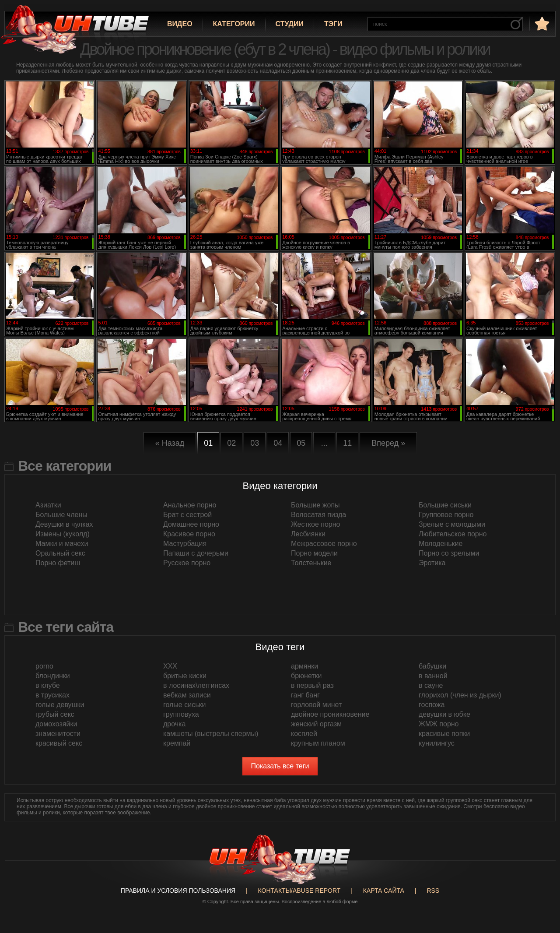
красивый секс (59, 743)
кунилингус (437, 743)
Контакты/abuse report (299, 891)
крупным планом (318, 743)
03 (255, 443)
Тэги (333, 24)
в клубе (48, 685)
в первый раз (312, 685)
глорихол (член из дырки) (460, 695)
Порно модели (314, 553)
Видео (180, 24)
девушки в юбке (444, 714)
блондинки (53, 676)
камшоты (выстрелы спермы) (211, 734)
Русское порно (187, 563)
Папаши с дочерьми (196, 553)
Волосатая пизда (318, 515)
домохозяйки (56, 724)
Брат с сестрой (187, 515)
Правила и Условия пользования (178, 891)
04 (278, 443)
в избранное (541, 23)
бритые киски (185, 676)
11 (347, 443)
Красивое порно (189, 534)
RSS (433, 891)
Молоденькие (441, 544)
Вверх (540, 877)
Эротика (432, 563)
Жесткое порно (315, 524)
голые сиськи (184, 705)
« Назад (170, 443)
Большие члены (61, 515)
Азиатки (48, 505)
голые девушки (60, 705)
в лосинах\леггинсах (196, 685)
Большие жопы (315, 505)
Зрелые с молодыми (452, 524)
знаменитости (58, 734)
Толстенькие (311, 563)
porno (44, 666)
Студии (290, 24)
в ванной (433, 676)
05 (301, 443)
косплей (304, 734)
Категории (234, 24)
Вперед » (388, 443)
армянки (304, 666)
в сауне (431, 685)
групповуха (181, 714)
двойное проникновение (330, 714)
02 (231, 443)
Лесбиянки (308, 534)
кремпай (177, 743)
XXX (170, 666)
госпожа (432, 705)
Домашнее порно (191, 524)
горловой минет (316, 705)
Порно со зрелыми (449, 553)
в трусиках (52, 695)
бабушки (432, 666)
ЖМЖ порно (439, 724)
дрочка (174, 724)
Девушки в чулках (64, 524)
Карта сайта (384, 891)
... (324, 443)
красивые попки (444, 734)
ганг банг (305, 695)
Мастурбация (185, 544)
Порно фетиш (58, 563)
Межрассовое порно (324, 544)
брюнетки (306, 676)
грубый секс (55, 714)
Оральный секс (60, 553)
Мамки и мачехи (62, 544)
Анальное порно (190, 505)
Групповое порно (446, 515)
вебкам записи (187, 695)
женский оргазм (316, 724)
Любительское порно (453, 534)
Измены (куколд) (63, 534)
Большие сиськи (445, 505)
